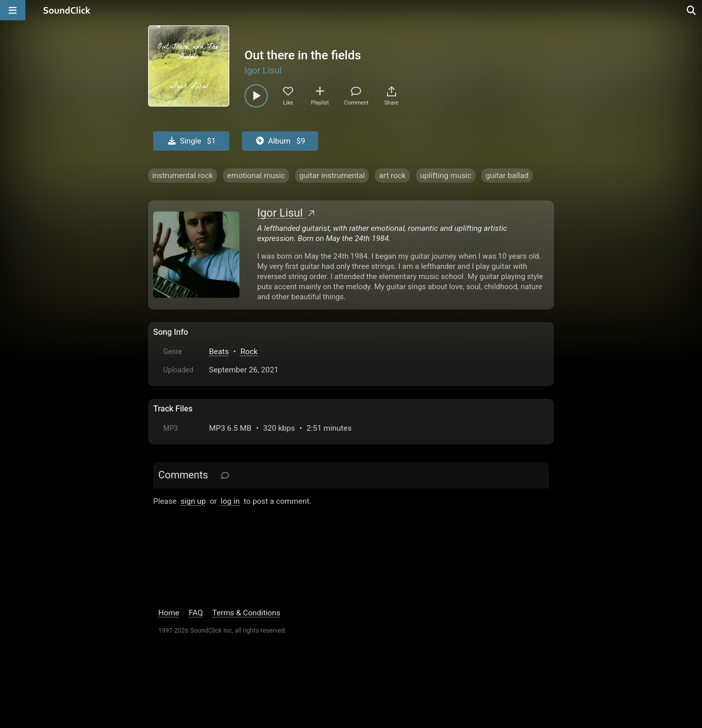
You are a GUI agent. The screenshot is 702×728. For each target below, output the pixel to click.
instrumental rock (183, 176)
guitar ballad (507, 176)
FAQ (196, 613)
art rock (392, 176)
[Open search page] (692, 10)
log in (230, 501)
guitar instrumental (332, 176)
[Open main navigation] (13, 10)
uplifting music (446, 176)
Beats (219, 352)
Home (169, 613)
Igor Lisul (263, 70)
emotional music (256, 176)
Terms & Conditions (247, 613)
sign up (193, 501)
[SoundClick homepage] (67, 10)
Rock (249, 352)
